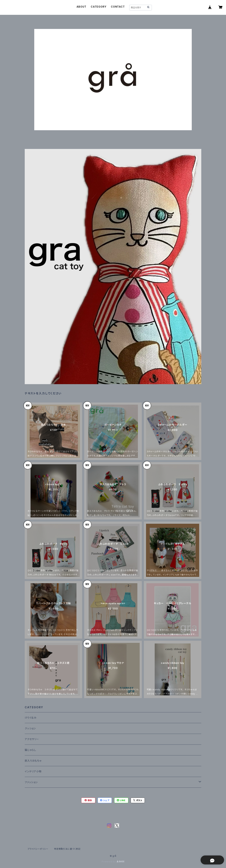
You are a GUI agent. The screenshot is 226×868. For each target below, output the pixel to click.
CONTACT (118, 7)
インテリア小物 (33, 771)
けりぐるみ (31, 718)
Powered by (113, 862)
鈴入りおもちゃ (33, 761)
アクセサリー (32, 739)
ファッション (31, 782)
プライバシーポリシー (38, 849)
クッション (30, 728)
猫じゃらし (30, 750)
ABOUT (81, 7)
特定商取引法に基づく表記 (67, 849)
